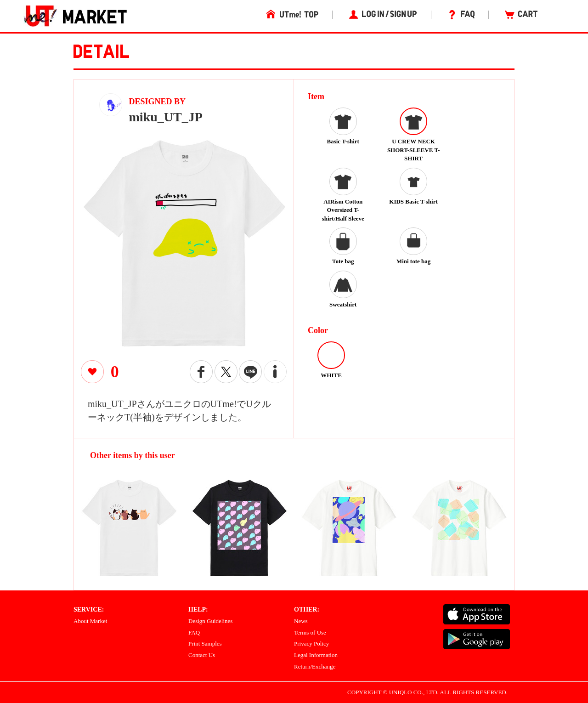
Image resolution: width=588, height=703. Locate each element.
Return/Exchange (315, 666)
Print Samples (205, 643)
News (301, 621)
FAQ (194, 632)
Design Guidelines (210, 621)
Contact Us (202, 655)
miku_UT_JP (166, 117)
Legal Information (316, 655)
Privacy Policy (311, 643)
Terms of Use (310, 632)
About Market (90, 621)
